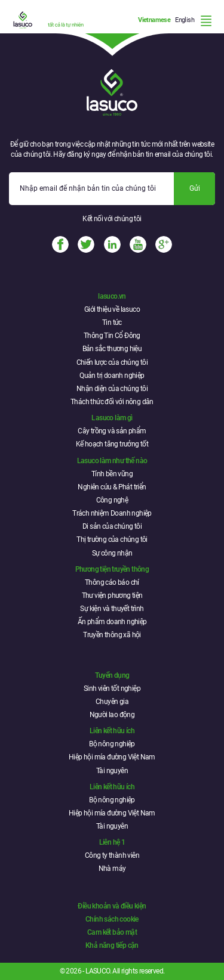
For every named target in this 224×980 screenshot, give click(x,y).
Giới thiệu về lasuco (112, 309)
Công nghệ (112, 500)
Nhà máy (112, 869)
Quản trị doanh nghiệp (112, 376)
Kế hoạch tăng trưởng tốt (112, 444)
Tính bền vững (112, 474)
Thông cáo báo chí (112, 582)
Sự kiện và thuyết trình (112, 609)
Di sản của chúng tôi (112, 526)
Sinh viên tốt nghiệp (112, 689)
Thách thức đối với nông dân (112, 402)
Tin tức (112, 322)
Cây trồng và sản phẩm (112, 431)
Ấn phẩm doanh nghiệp (112, 622)
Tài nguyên (112, 771)
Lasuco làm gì (112, 418)
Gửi (195, 188)
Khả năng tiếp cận (112, 945)
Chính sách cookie (112, 919)
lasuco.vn (112, 296)
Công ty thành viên (112, 855)
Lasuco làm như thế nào (112, 461)
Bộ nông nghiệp (112, 744)
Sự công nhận (112, 553)
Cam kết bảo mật (112, 932)
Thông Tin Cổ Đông (112, 336)
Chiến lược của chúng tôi (112, 362)
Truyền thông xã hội (112, 635)
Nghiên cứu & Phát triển (112, 487)
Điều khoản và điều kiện (112, 906)
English (185, 20)
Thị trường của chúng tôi (112, 539)
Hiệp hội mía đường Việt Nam (112, 757)
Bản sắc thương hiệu (112, 349)
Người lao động (112, 715)
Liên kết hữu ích (112, 731)
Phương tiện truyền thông (112, 569)
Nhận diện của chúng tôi (112, 389)
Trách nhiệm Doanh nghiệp (112, 513)
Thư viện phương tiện (112, 596)
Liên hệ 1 (112, 842)
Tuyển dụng (112, 675)
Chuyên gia (112, 702)
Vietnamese (154, 20)
